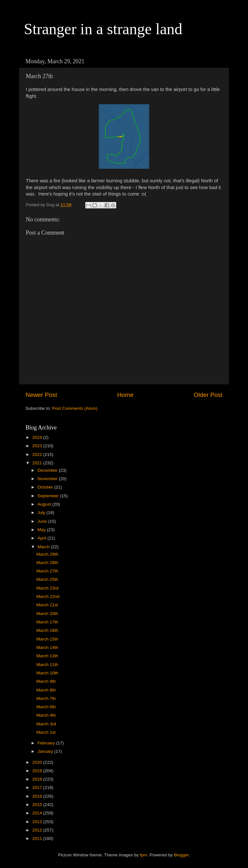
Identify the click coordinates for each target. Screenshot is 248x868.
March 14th (47, 647)
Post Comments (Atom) (75, 408)
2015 (38, 805)
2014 (38, 813)
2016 (38, 796)
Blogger (181, 855)
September (49, 496)
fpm (144, 855)
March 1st (46, 732)
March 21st (47, 605)
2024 (38, 437)
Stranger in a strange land (103, 29)
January (46, 751)
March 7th (46, 698)
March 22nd (48, 596)
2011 (38, 838)
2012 (38, 830)
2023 (38, 446)
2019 (38, 771)
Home (125, 395)
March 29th (47, 554)
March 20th (47, 614)
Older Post (208, 395)
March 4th (46, 715)
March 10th (47, 673)
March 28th (47, 563)
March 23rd (47, 588)
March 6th (46, 707)
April (42, 538)
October (46, 487)
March (44, 547)
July (42, 513)
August (45, 504)
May (42, 530)
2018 (38, 779)
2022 (38, 454)
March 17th (47, 622)
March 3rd (46, 724)
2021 (38, 463)
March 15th (47, 639)
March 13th (47, 656)
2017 (38, 787)
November (48, 479)
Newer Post (41, 395)
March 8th (46, 690)
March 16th (47, 630)
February (47, 743)
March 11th (47, 665)
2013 (38, 822)
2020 (38, 762)
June (43, 521)
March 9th (46, 681)
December (48, 470)
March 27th (47, 571)
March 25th (47, 579)
